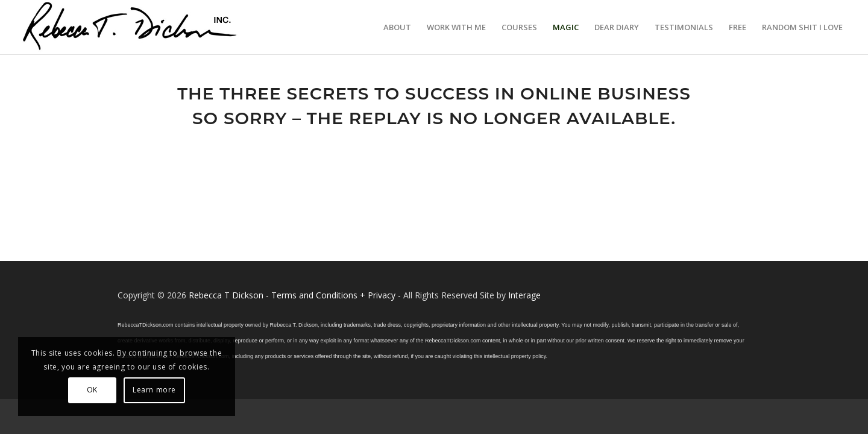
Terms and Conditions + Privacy (333, 295)
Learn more (154, 390)
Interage (524, 295)
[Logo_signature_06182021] (130, 27)
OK (92, 390)
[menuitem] (397, 27)
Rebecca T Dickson (226, 295)
